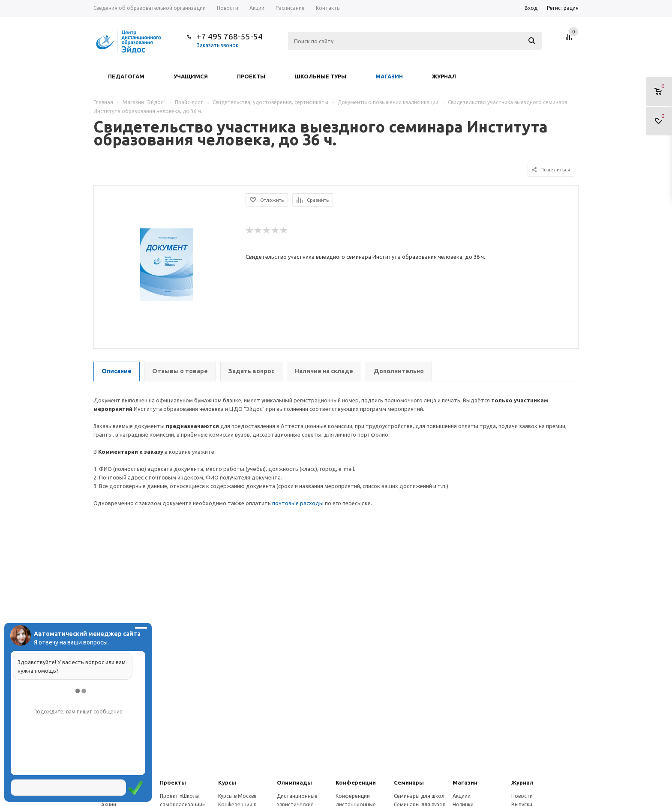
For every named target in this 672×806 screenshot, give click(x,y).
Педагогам (126, 76)
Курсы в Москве (237, 796)
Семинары (409, 782)
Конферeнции (356, 782)
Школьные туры (320, 76)
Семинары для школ (419, 796)
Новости (522, 796)
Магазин (389, 76)
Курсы (227, 782)
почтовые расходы (298, 503)
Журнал (444, 76)
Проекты (251, 76)
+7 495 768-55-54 (230, 36)
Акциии (462, 796)
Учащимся (191, 76)
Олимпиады (294, 782)
